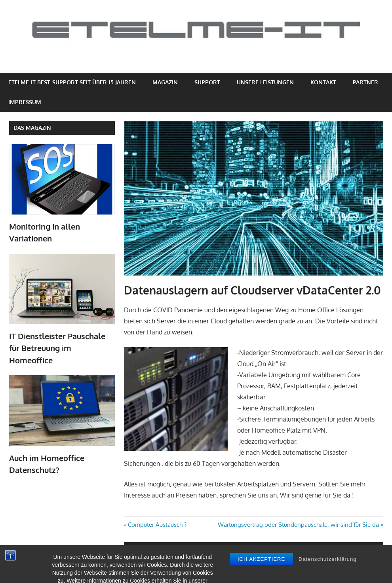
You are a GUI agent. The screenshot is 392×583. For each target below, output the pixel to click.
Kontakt (323, 82)
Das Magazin (32, 128)
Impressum (25, 102)
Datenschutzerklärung (327, 574)
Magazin (165, 82)
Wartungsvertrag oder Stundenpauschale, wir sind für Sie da (298, 525)
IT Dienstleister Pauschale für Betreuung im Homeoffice (57, 348)
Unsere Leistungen (265, 82)
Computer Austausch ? (157, 525)
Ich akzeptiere (261, 574)
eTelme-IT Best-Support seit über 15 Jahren (72, 82)
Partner (365, 82)
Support (207, 82)
